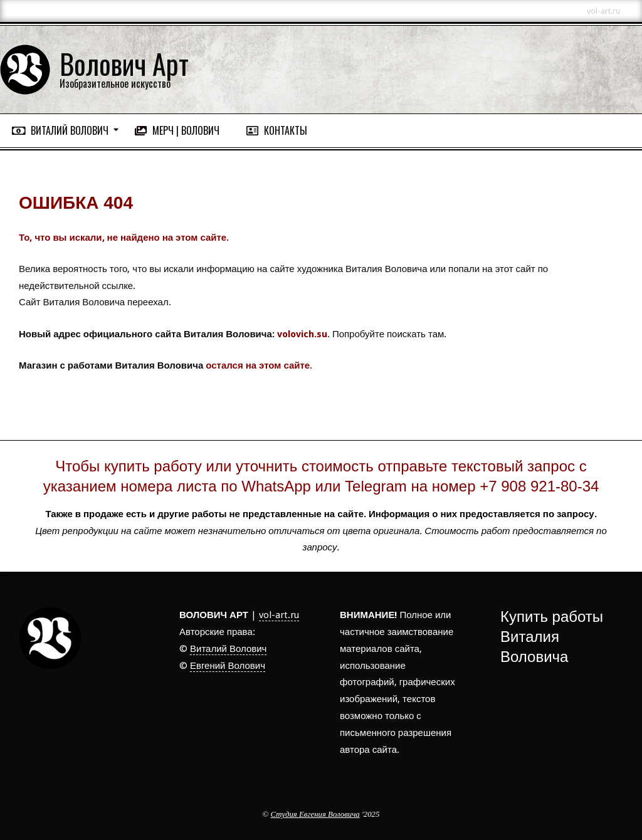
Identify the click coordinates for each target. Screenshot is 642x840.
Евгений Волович (228, 666)
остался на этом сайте (258, 365)
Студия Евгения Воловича (315, 814)
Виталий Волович (228, 649)
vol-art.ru (279, 615)
